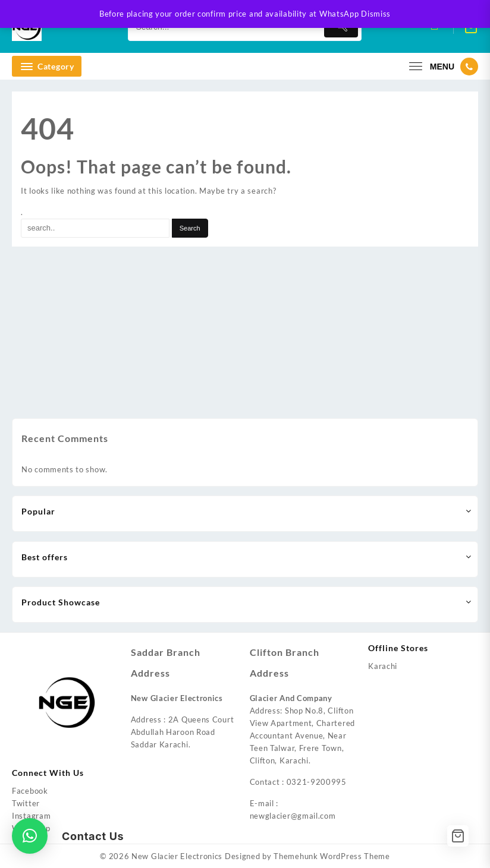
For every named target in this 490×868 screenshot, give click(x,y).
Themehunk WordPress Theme (332, 856)
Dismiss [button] (376, 14)
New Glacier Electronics (177, 856)
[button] (30, 836)
